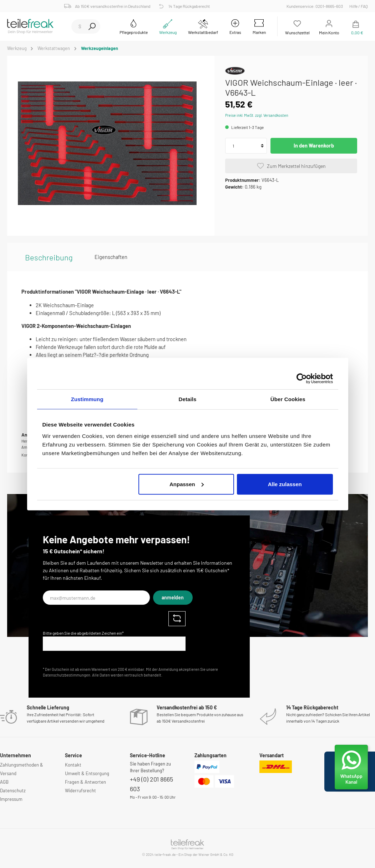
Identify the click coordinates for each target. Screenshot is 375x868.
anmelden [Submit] (173, 597)
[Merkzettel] (297, 26)
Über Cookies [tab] (288, 399)
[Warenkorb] (356, 26)
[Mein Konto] (329, 26)
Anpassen (187, 484)
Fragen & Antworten (85, 782)
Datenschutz (13, 790)
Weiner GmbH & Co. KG (216, 854)
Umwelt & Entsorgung (87, 773)
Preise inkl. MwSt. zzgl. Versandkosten (257, 115)
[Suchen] (92, 26)
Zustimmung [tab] (87, 399)
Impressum (11, 799)
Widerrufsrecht (80, 790)
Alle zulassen (285, 484)
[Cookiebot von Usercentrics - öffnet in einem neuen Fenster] (302, 379)
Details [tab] (188, 399)
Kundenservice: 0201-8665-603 (316, 6)
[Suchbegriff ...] (78, 26)
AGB (4, 782)
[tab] (49, 257)
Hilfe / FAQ (359, 6)
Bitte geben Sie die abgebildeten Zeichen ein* (83, 633)
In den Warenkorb (314, 146)
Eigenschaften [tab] (111, 257)
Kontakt (73, 765)
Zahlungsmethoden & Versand (22, 769)
